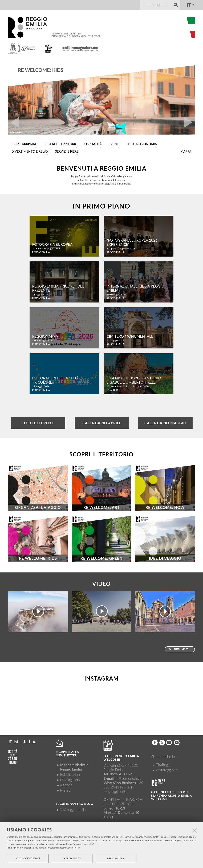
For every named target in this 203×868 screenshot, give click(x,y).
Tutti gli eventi (38, 422)
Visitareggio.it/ (167, 769)
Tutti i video (181, 649)
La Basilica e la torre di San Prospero (165, 637)
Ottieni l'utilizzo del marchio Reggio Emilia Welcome (172, 795)
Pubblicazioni (70, 774)
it (189, 5)
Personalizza (116, 859)
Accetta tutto (72, 859)
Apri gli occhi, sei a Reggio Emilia (38, 635)
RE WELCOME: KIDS (41, 70)
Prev (13, 122)
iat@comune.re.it (128, 778)
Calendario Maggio (165, 422)
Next (190, 122)
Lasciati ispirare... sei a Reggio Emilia (101, 637)
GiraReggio (164, 764)
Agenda (66, 784)
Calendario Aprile (102, 422)
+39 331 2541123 (123, 784)
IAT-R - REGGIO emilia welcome (121, 757)
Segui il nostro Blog (74, 803)
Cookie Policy (73, 848)
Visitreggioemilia (73, 809)
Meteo (65, 789)
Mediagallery (70, 779)
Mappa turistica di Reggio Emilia (75, 766)
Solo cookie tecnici (28, 859)
